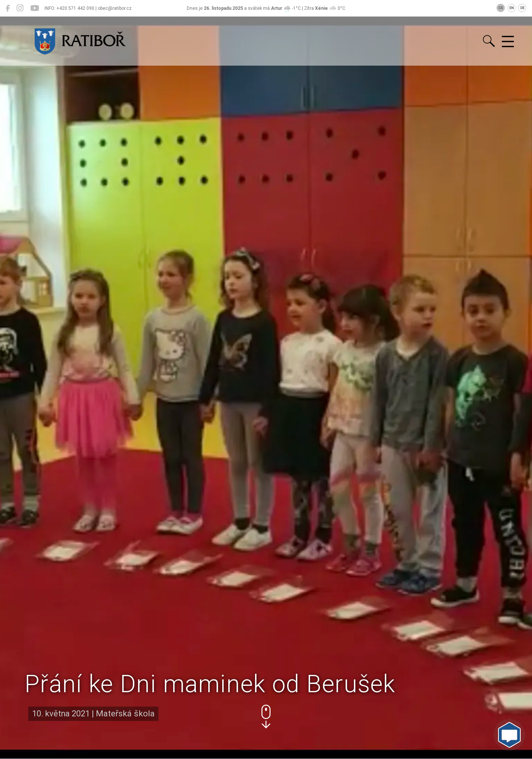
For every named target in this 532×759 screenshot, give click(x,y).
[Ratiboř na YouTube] (35, 8)
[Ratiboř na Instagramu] (20, 8)
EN (512, 8)
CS (501, 8)
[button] (266, 717)
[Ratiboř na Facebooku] (8, 8)
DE (522, 8)
